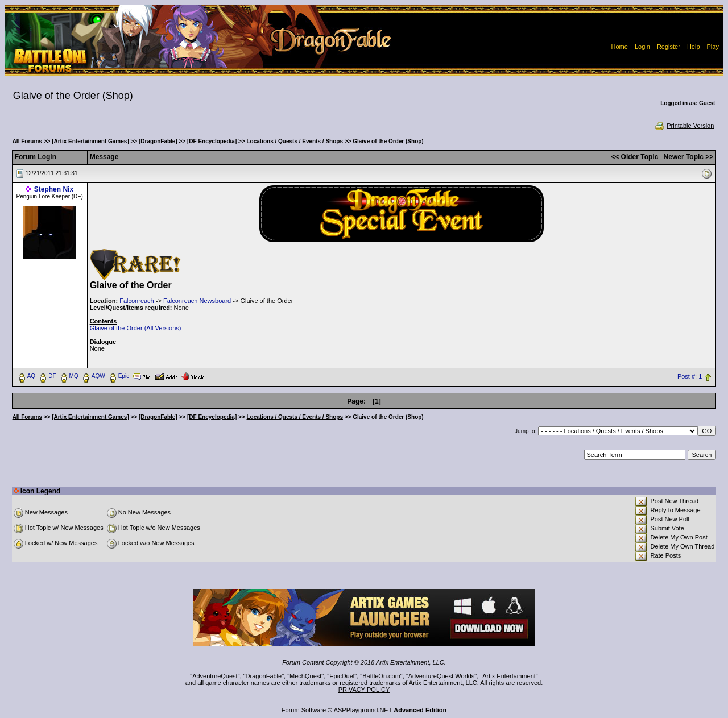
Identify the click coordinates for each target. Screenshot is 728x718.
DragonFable (264, 676)
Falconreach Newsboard (197, 301)
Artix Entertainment (509, 676)
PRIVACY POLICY (364, 690)
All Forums (27, 141)
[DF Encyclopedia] (212, 141)
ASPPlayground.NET (363, 710)
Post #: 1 (690, 376)
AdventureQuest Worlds (442, 676)
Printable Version (684, 126)
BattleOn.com (381, 676)
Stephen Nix (54, 189)
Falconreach (137, 301)
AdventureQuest (215, 676)
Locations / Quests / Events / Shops (295, 141)
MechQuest (305, 676)
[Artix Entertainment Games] (90, 141)
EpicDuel (342, 676)
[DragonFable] (158, 141)
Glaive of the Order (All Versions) (136, 328)
